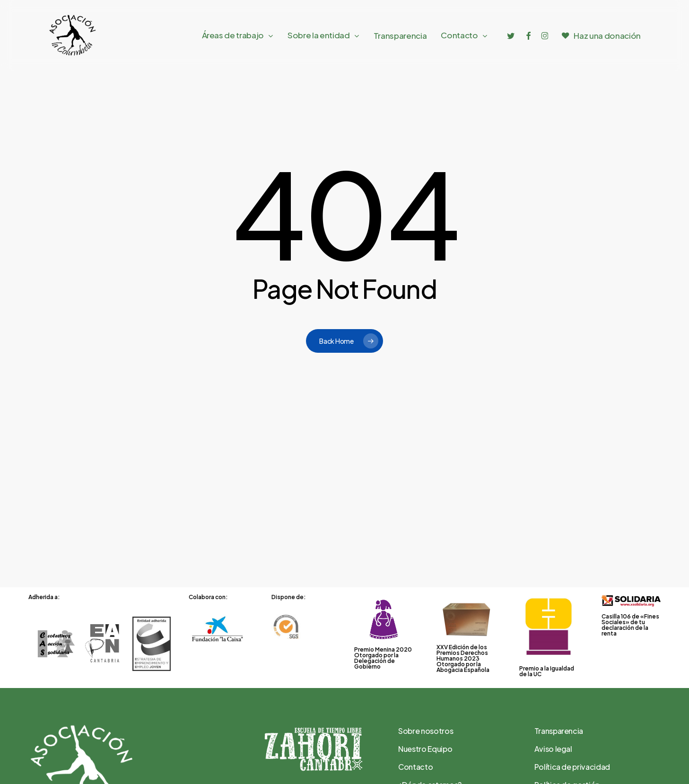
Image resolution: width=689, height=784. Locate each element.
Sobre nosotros (426, 731)
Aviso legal (553, 749)
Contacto (415, 767)
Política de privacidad (572, 767)
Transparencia (559, 731)
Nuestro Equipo (425, 749)
